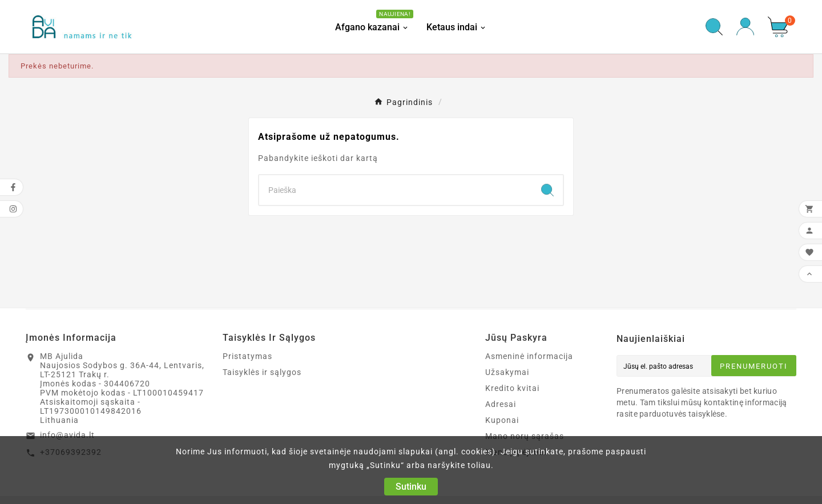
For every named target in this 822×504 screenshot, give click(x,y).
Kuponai (502, 420)
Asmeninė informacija (529, 356)
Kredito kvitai (512, 388)
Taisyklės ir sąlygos (262, 372)
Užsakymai (507, 372)
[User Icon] (745, 27)
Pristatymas (247, 356)
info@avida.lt (67, 435)
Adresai (501, 404)
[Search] (396, 190)
